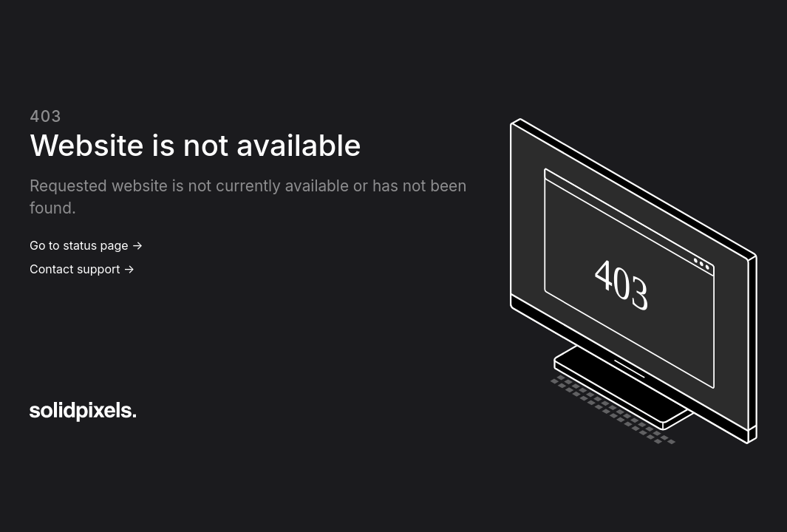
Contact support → (82, 269)
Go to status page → (86, 245)
